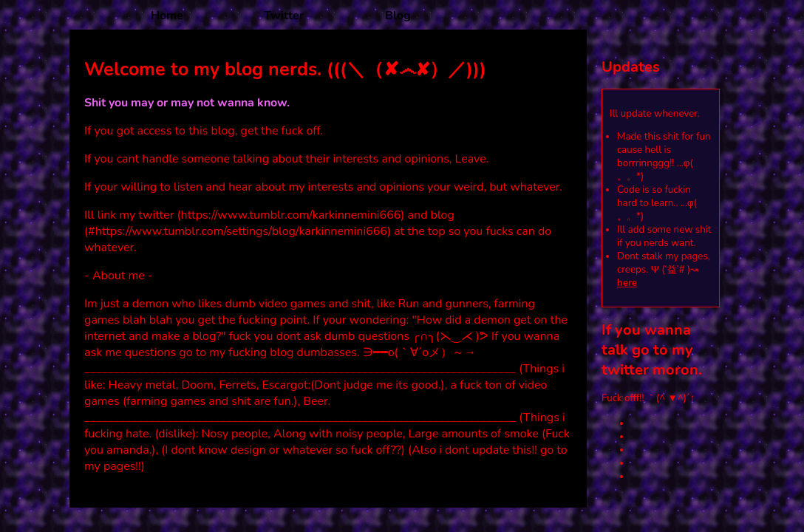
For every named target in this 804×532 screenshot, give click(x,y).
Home (167, 16)
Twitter (284, 16)
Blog (398, 16)
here (627, 283)
